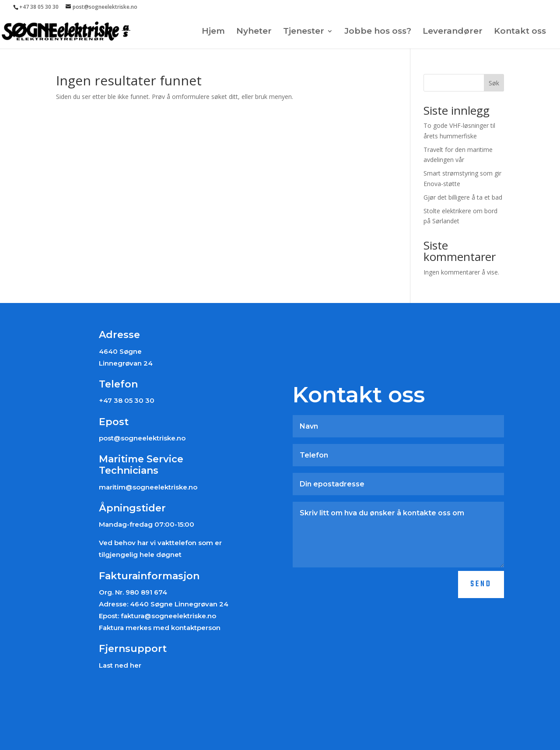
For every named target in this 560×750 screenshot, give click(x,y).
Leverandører (453, 32)
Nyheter (254, 32)
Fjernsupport (133, 649)
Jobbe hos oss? (378, 32)
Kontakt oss (520, 32)
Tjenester (304, 32)
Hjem (213, 32)
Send (481, 584)
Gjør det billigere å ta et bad (463, 197)
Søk (494, 83)
